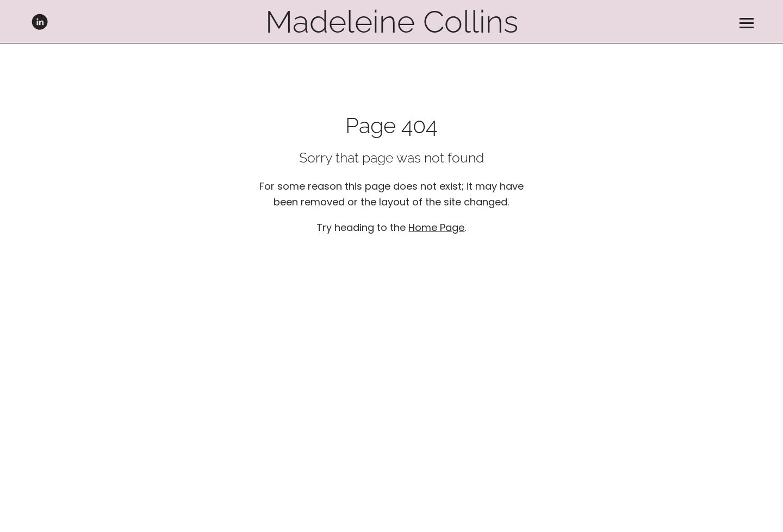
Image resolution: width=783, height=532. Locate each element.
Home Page (436, 227)
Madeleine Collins (392, 21)
